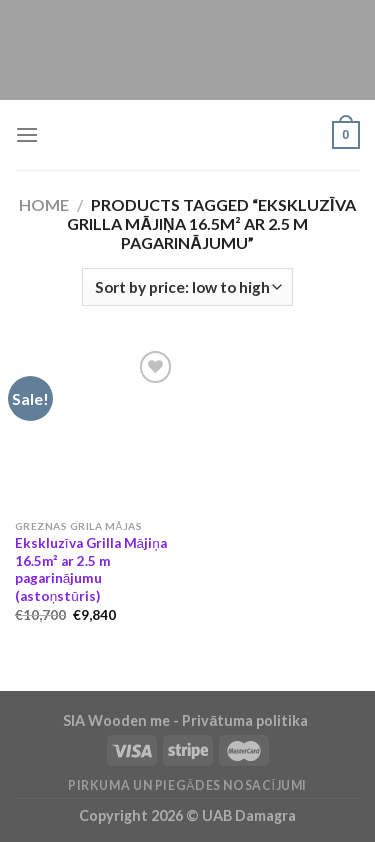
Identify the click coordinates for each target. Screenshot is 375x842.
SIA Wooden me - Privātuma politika (187, 720)
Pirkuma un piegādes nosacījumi (187, 785)
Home (44, 204)
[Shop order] (187, 287)
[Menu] (27, 134)
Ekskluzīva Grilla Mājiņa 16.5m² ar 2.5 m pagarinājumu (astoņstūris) (91, 569)
